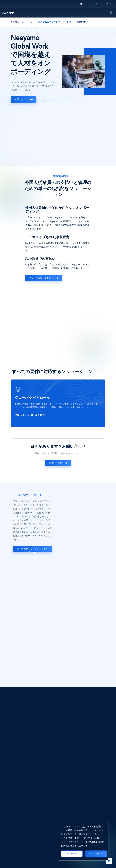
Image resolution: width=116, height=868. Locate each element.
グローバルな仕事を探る (41, 278)
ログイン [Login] (95, 4)
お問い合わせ (21, 100)
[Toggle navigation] (111, 13)
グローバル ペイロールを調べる (31, 415)
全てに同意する (96, 854)
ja (107, 4)
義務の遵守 (82, 22)
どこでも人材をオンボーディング (55, 22)
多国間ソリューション (22, 22)
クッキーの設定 (72, 854)
